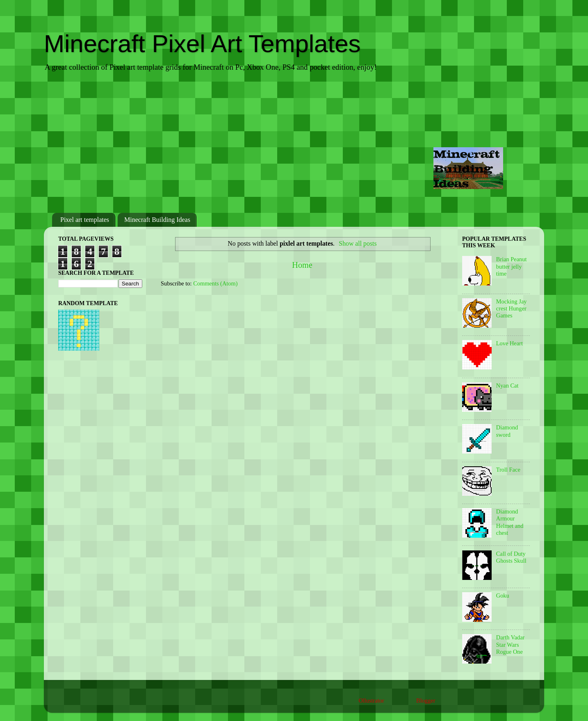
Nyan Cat (507, 386)
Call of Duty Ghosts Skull (511, 557)
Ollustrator (371, 700)
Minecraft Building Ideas (157, 220)
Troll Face (508, 470)
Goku (503, 596)
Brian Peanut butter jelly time (512, 266)
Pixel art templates (85, 220)
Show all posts (358, 243)
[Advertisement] (294, 143)
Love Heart (509, 343)
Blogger (426, 700)
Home (302, 265)
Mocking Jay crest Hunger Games (512, 309)
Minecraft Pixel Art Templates (202, 44)
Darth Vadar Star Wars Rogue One (511, 645)
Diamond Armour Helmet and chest (510, 522)
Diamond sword (507, 431)
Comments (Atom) (215, 283)
